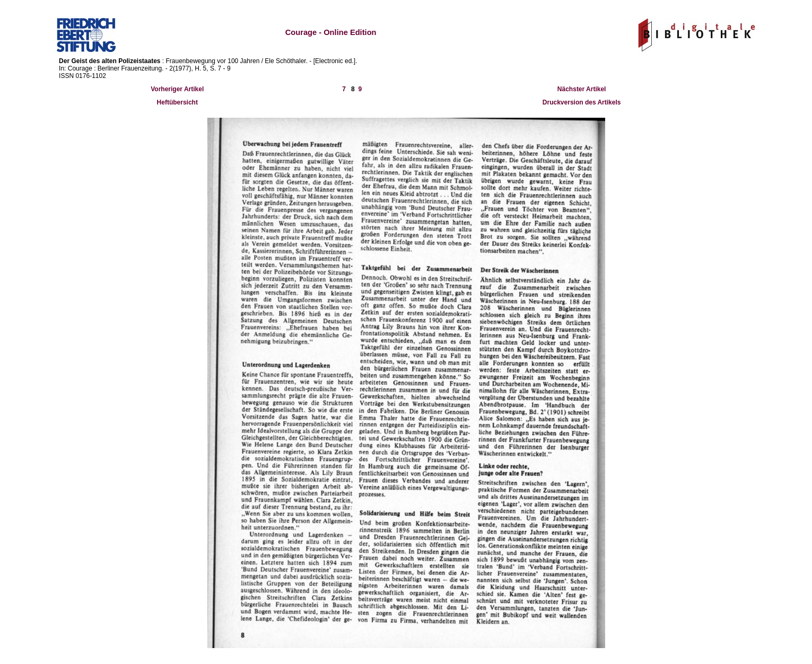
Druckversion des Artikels (582, 102)
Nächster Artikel (582, 89)
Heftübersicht (177, 102)
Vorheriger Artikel (177, 89)
